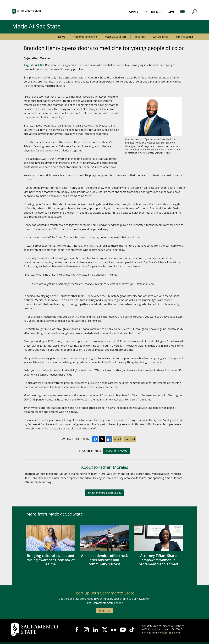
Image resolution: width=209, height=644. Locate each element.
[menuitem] (134, 11)
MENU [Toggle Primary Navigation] (188, 11)
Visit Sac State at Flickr (114, 630)
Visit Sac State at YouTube (123, 630)
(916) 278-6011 (173, 633)
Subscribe (104, 611)
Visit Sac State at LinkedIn (95, 630)
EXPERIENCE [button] (153, 12)
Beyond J (140, 37)
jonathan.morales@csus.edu (104, 493)
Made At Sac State (116, 37)
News (61, 37)
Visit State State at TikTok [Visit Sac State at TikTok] (132, 630)
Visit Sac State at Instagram (86, 630)
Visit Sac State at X (104, 630)
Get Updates (161, 37)
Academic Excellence (85, 37)
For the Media (184, 37)
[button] (45, 11)
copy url (130, 439)
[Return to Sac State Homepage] (39, 629)
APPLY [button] (134, 12)
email (118, 439)
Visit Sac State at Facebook (77, 630)
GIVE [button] (171, 12)
